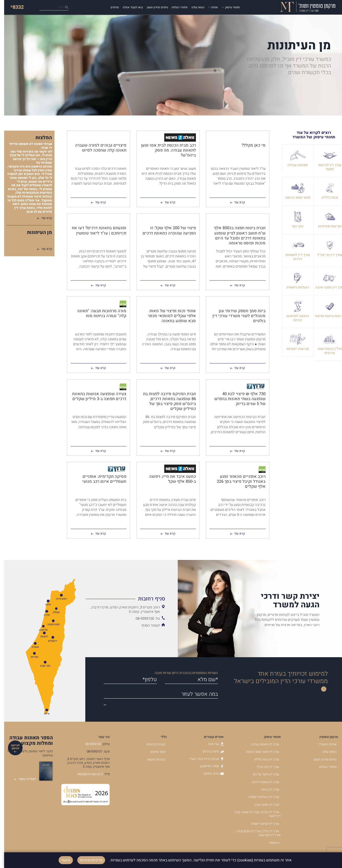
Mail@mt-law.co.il (86, 774)
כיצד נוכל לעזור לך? (46, 7)
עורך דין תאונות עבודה (261, 744)
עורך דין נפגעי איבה (263, 805)
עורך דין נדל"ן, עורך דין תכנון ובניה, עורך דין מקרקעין (254, 833)
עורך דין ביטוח (266, 790)
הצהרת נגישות (152, 760)
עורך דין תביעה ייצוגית (261, 824)
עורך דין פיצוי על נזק (262, 774)
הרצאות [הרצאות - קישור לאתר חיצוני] (270, 843)
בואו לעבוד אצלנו (129, 7)
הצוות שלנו (194, 7)
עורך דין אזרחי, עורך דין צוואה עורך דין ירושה (253, 814)
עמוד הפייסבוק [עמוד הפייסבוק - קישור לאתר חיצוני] (208, 766)
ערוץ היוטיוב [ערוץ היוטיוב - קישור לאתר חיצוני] (209, 774)
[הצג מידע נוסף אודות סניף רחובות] (121, 599)
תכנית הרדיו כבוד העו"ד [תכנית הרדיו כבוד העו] (202, 759)
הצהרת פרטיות (152, 744)
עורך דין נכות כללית (263, 760)
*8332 (13, 7)
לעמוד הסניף (147, 625)
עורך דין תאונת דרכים (262, 782)
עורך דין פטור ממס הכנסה (258, 752)
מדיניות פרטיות (87, 860)
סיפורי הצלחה (175, 7)
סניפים (111, 7)
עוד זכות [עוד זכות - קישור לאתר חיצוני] (212, 744)
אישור (62, 860)
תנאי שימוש (154, 752)
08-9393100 (89, 744)
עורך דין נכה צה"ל (264, 767)
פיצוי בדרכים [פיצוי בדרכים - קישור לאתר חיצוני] (209, 752)
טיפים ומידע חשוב (153, 7)
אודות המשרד (324, 744)
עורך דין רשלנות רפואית (260, 797)
